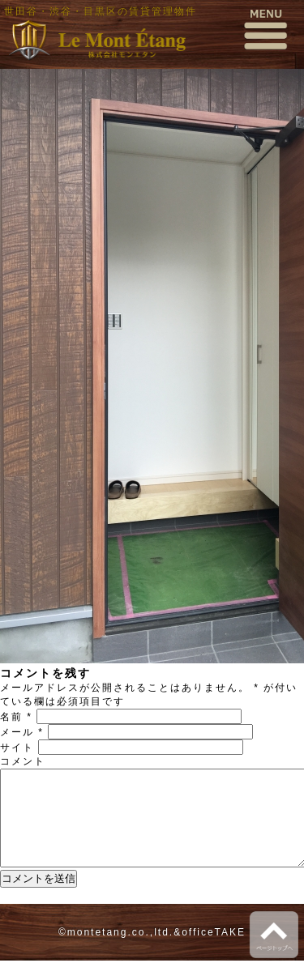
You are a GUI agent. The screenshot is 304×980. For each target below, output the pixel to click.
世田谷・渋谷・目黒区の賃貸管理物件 (101, 11)
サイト (17, 748)
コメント (23, 761)
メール (22, 732)
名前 (16, 717)
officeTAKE (214, 952)
